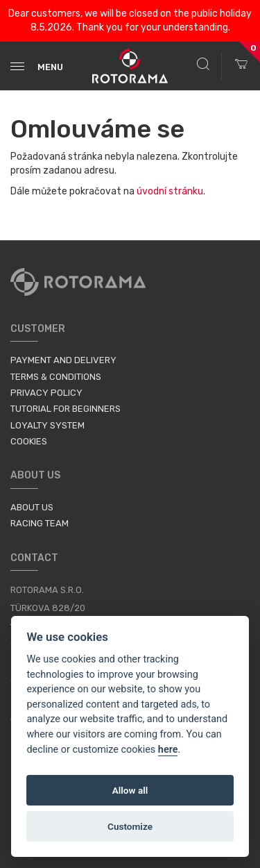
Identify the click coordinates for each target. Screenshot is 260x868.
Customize (130, 826)
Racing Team (40, 523)
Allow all (130, 790)
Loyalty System (47, 425)
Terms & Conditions (56, 377)
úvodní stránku (170, 191)
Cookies (29, 441)
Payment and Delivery (63, 360)
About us (32, 507)
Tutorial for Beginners (66, 409)
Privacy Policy (46, 393)
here (168, 750)
